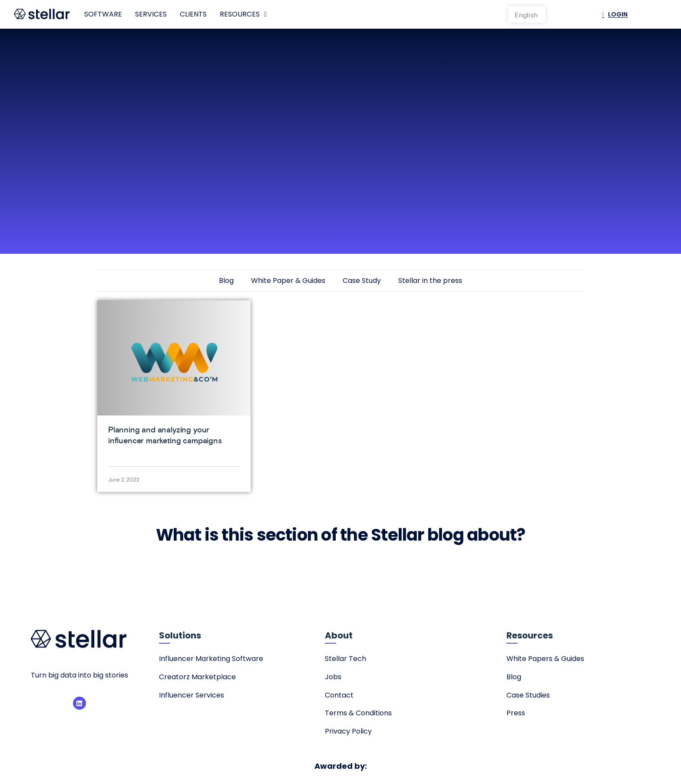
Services (151, 14)
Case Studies (528, 695)
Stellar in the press (430, 281)
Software (103, 14)
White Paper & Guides (288, 281)
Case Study (362, 281)
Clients (193, 14)
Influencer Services (192, 695)
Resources (243, 14)
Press (516, 713)
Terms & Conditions (358, 713)
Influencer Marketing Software (211, 659)
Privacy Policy (348, 731)
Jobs (333, 677)
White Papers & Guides (545, 659)
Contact (339, 695)
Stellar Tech (345, 659)
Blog (226, 281)
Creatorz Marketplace (197, 677)
